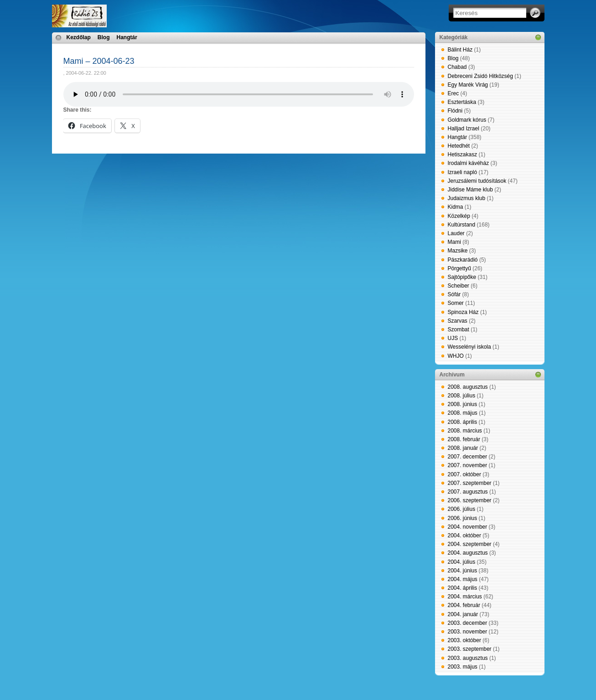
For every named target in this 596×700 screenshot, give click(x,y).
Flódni (455, 111)
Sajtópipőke (462, 277)
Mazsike (458, 251)
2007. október (464, 474)
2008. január (463, 448)
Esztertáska (462, 102)
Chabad (457, 67)
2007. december (468, 457)
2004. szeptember (470, 544)
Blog (104, 37)
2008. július (462, 396)
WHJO (456, 356)
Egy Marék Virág (468, 85)
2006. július (462, 509)
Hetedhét (459, 146)
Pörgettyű (459, 268)
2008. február (464, 439)
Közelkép (459, 216)
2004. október (464, 535)
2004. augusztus (468, 553)
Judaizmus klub (467, 198)
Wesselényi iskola (469, 347)
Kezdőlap (79, 37)
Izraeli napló (463, 172)
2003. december (468, 623)
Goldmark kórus (467, 120)
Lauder (456, 233)
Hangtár (127, 37)
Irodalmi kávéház (469, 163)
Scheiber (459, 286)
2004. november (468, 527)
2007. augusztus (468, 492)
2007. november (468, 465)
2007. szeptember (470, 483)
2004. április (463, 588)
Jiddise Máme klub (470, 190)
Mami (454, 242)
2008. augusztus (468, 387)
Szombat (459, 329)
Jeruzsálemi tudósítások (477, 181)
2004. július (462, 562)
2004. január (463, 614)
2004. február (464, 605)
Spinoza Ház (463, 312)
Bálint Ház (460, 50)
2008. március (465, 431)
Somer (456, 303)
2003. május (463, 667)
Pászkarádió (463, 260)
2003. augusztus (468, 658)
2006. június (463, 518)
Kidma (456, 207)
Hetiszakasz (463, 154)
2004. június (463, 571)
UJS (453, 338)
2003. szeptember (470, 649)
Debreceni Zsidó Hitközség (480, 76)
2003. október (464, 640)
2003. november (468, 632)
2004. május (463, 579)
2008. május (463, 413)
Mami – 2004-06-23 (99, 61)
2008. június (463, 404)
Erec (453, 93)
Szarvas (458, 321)
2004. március (465, 597)
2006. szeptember (470, 500)
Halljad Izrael (464, 129)
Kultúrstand (462, 225)
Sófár (454, 294)
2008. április (463, 422)
